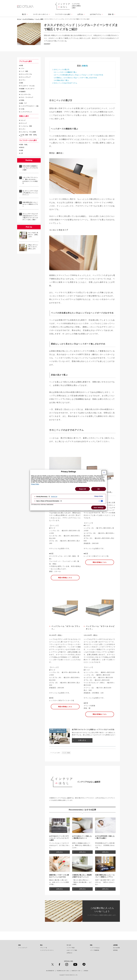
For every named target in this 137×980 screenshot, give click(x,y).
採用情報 (115, 950)
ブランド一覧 (44, 948)
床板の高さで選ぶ (61, 80)
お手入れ (80, 14)
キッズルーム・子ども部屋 (28, 132)
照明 (22, 83)
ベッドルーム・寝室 (26, 126)
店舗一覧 (111, 14)
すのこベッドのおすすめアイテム (65, 83)
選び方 (24, 14)
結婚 (22, 150)
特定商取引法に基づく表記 (63, 971)
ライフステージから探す (63, 14)
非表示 (85, 66)
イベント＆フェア (23, 948)
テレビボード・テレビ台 (27, 86)
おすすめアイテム (95, 14)
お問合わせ (70, 953)
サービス (69, 945)
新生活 (22, 147)
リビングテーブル (25, 94)
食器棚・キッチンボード (27, 89)
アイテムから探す (26, 61)
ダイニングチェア (25, 77)
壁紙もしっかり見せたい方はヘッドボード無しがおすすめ (75, 78)
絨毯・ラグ (24, 103)
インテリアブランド (26, 112)
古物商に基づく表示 (76, 971)
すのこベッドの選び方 (61, 69)
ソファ (22, 68)
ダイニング (24, 123)
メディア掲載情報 (95, 950)
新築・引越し (24, 145)
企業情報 (115, 945)
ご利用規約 (86, 971)
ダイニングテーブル (26, 74)
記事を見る (82, 740)
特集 (91, 945)
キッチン (23, 129)
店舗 (19, 945)
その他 (22, 109)
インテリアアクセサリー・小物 (29, 106)
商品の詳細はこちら (65, 578)
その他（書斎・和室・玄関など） (29, 135)
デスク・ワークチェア (27, 97)
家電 (22, 66)
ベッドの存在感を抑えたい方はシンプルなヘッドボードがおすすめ (78, 75)
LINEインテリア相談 (72, 950)
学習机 (22, 100)
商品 (41, 945)
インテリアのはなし (95, 948)
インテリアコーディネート (47, 950)
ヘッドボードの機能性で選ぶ (65, 72)
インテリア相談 (71, 948)
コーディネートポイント (41, 14)
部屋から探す (24, 116)
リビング (23, 120)
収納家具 (23, 92)
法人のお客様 (117, 948)
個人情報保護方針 (50, 971)
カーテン (23, 80)
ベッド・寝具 (24, 71)
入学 (22, 153)
